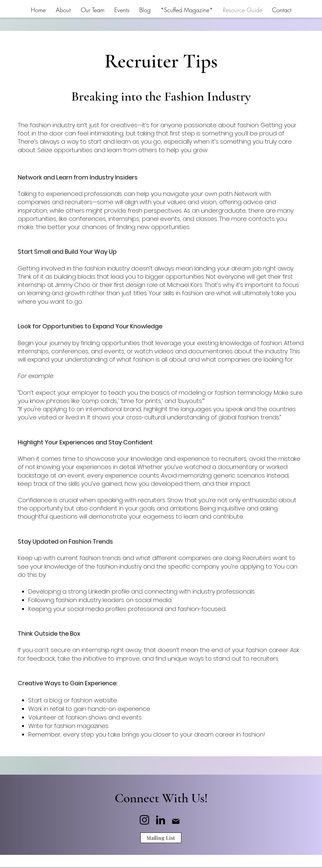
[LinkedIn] (161, 820)
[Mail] (176, 821)
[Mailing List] (161, 838)
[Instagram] (144, 820)
